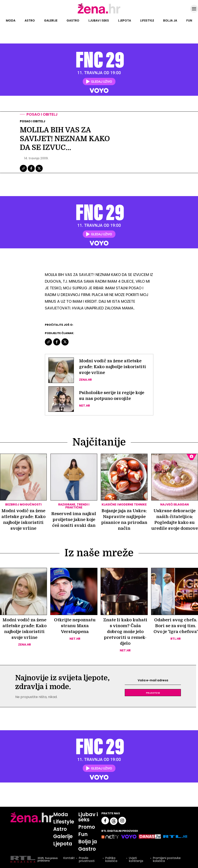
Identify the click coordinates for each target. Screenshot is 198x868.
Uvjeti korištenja (136, 859)
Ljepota (125, 20)
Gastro (73, 20)
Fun (189, 20)
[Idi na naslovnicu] (99, 13)
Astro (30, 20)
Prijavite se (153, 693)
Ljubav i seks (99, 20)
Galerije (51, 20)
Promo (87, 827)
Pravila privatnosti (87, 859)
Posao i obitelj (42, 114)
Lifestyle (147, 20)
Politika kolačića (111, 859)
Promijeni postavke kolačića (167, 859)
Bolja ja (170, 20)
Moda (11, 20)
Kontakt (69, 858)
